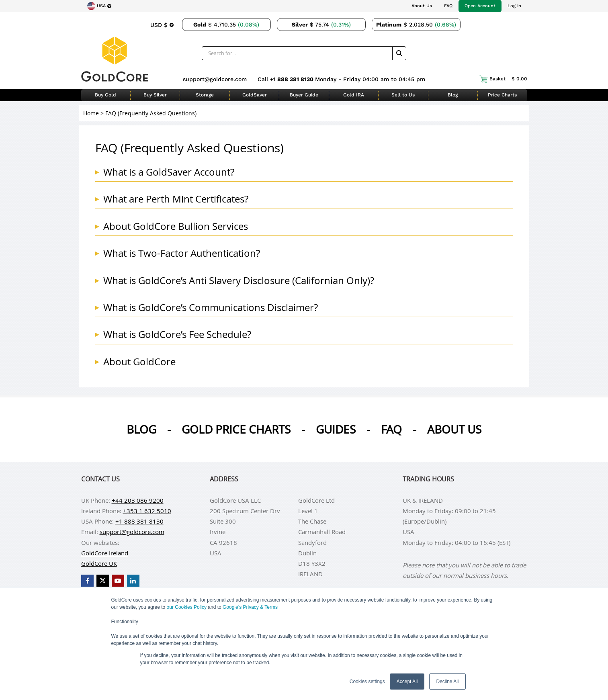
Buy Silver (155, 95)
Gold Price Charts (236, 429)
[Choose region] (99, 6)
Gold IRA (354, 95)
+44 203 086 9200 (138, 500)
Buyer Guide (304, 95)
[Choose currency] (162, 25)
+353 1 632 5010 (147, 511)
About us (454, 429)
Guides (336, 429)
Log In (514, 6)
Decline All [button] (447, 682)
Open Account (480, 6)
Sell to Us (403, 95)
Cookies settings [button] (367, 682)
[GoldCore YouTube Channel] (118, 581)
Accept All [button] (407, 682)
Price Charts (502, 95)
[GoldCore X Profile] (103, 581)
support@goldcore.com (215, 79)
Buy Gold (105, 95)
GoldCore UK (99, 563)
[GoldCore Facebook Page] (87, 581)
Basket (503, 79)
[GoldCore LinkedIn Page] (133, 581)
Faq (391, 429)
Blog (453, 95)
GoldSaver (255, 95)
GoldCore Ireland (105, 553)
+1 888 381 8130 (293, 79)
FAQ (448, 6)
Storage (205, 95)
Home (91, 113)
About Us (422, 6)
